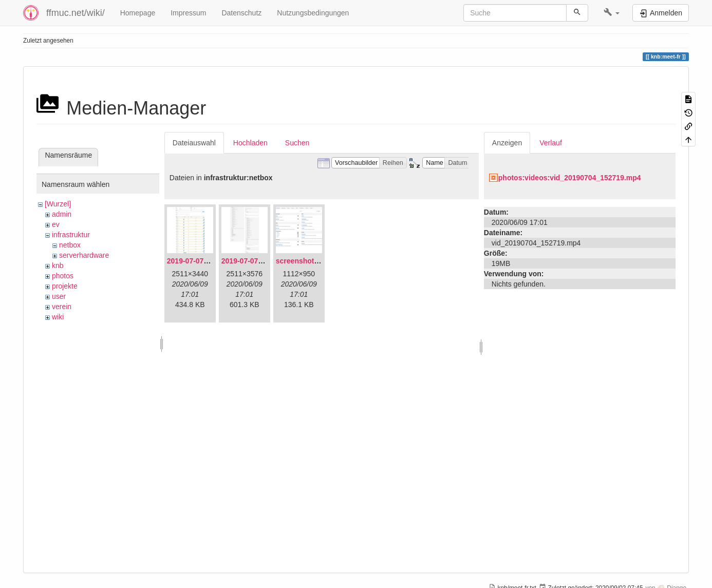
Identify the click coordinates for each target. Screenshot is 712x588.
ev (56, 224)
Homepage (138, 13)
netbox (70, 245)
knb (58, 265)
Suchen (297, 143)
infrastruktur (71, 235)
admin (62, 214)
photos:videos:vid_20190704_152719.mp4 (570, 178)
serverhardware (84, 255)
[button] (612, 13)
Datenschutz (241, 13)
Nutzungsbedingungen (313, 13)
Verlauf (551, 143)
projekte (65, 286)
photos (63, 276)
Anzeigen (507, 143)
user (59, 296)
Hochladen (250, 143)
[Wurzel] (58, 204)
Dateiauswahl (194, 143)
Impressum (188, 13)
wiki (58, 317)
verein (62, 307)
